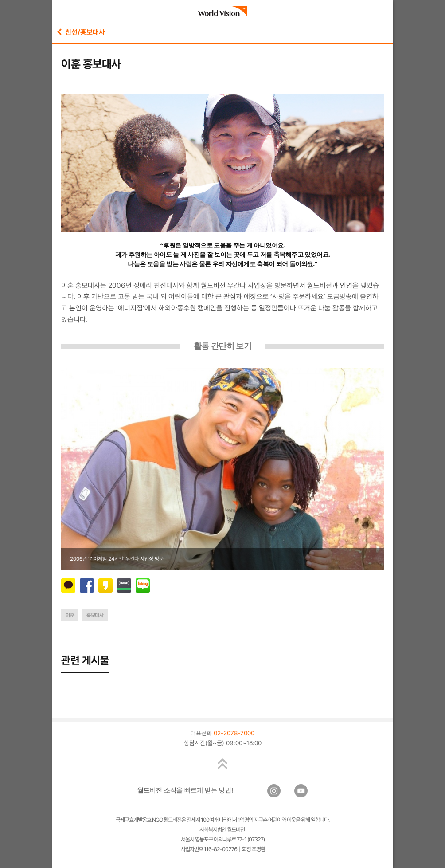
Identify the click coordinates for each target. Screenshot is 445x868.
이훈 (70, 615)
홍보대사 (95, 615)
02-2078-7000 (234, 734)
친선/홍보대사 (81, 32)
